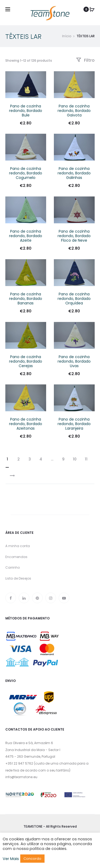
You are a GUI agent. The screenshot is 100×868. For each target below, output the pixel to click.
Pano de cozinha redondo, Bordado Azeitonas (26, 424)
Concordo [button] (32, 859)
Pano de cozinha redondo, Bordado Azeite (26, 236)
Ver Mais (11, 859)
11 (86, 459)
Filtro (85, 60)
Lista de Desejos (18, 578)
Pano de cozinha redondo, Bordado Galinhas (74, 173)
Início (67, 36)
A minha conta (18, 546)
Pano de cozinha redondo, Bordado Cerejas (26, 361)
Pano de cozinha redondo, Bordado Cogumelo (26, 173)
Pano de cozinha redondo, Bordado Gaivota (74, 111)
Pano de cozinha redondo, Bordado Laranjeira (74, 424)
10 (75, 459)
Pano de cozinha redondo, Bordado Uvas (74, 361)
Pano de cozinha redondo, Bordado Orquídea (74, 299)
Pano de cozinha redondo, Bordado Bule (26, 111)
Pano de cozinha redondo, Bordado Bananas (26, 299)
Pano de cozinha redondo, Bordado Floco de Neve (74, 236)
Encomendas (16, 557)
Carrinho (13, 567)
